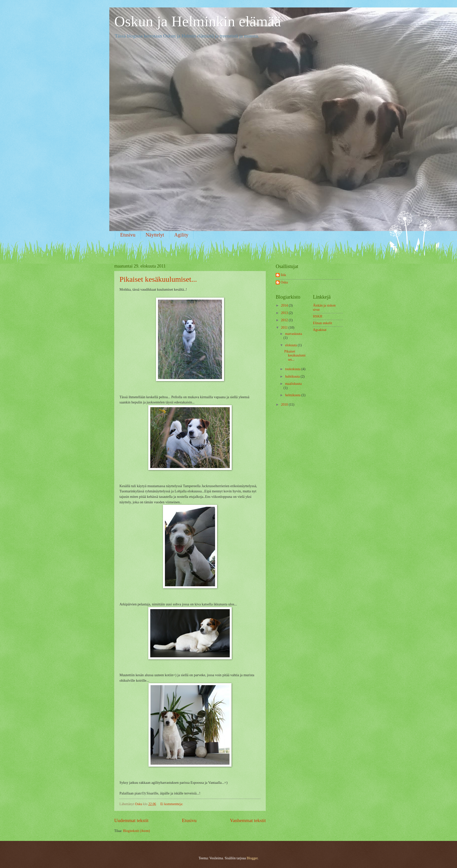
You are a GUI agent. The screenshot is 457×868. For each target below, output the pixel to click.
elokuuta (291, 345)
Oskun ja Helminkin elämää (198, 21)
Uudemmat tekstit (131, 820)
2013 (285, 313)
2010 (285, 405)
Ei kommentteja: (172, 804)
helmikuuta (293, 395)
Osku (284, 282)
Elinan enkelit (323, 323)
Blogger (252, 858)
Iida (283, 275)
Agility (181, 235)
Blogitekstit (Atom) (136, 831)
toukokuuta (293, 369)
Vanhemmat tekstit (248, 820)
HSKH (318, 316)
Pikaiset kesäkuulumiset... (158, 279)
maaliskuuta (293, 384)
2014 (285, 305)
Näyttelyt (155, 235)
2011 (285, 328)
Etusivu (128, 235)
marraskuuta (294, 334)
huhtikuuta (293, 376)
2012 (285, 320)
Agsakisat (320, 330)
